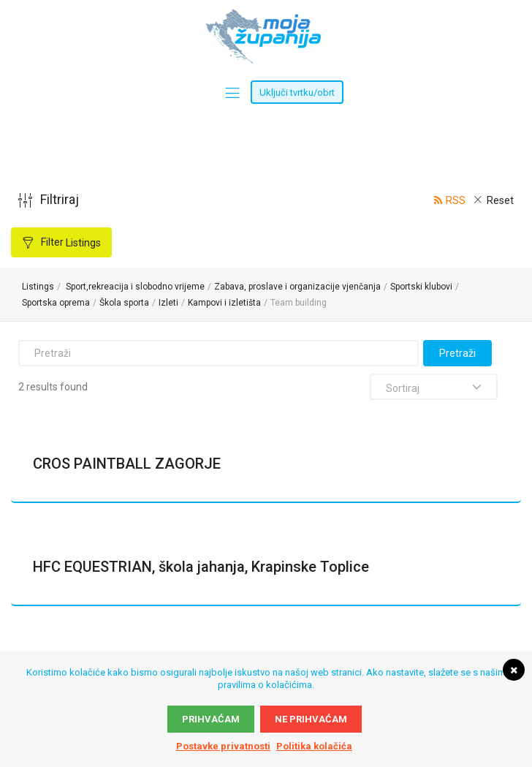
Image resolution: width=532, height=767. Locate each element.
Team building (299, 303)
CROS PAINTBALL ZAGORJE (127, 464)
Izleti (168, 303)
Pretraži (457, 353)
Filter (70, 242)
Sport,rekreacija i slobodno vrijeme (135, 287)
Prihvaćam (211, 719)
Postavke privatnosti (223, 746)
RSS (456, 200)
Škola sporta (124, 303)
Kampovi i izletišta (224, 303)
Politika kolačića (314, 746)
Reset (500, 200)
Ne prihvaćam (311, 719)
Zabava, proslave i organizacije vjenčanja (297, 287)
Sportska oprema (56, 303)
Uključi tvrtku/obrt (297, 92)
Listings (38, 287)
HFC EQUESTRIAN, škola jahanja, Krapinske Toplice (201, 567)
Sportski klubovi (421, 287)
